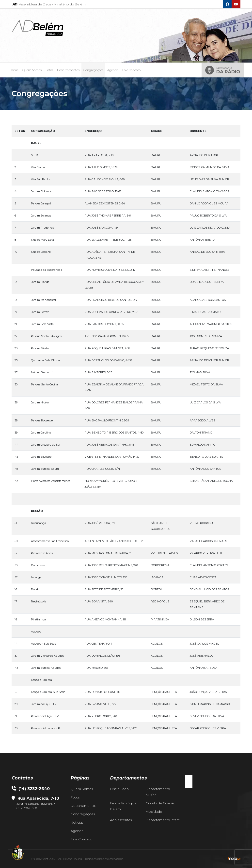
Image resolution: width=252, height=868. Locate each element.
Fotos (49, 70)
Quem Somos (32, 70)
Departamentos (68, 70)
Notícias (77, 822)
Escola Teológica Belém (123, 806)
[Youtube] (236, 4)
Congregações (93, 70)
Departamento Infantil (163, 820)
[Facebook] (227, 4)
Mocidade (154, 812)
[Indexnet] (234, 859)
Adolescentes (121, 820)
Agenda (113, 70)
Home (14, 70)
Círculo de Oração (160, 803)
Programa (228, 70)
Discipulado (119, 789)
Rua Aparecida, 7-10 (38, 798)
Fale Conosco (131, 70)
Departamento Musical (158, 792)
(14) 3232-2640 (31, 789)
